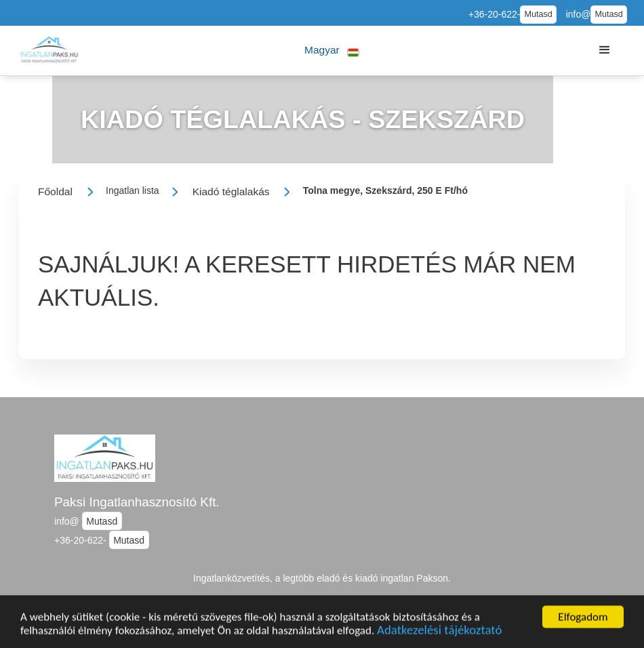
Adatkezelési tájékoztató (439, 633)
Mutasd (538, 14)
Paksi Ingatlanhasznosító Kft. (137, 502)
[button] (332, 50)
